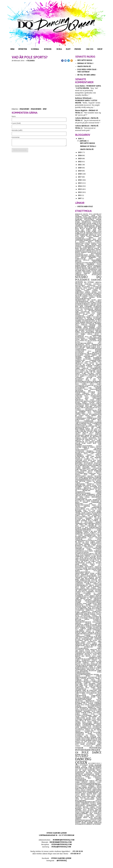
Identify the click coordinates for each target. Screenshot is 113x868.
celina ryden (96, 556)
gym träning (95, 388)
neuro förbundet (89, 495)
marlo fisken (89, 403)
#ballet (98, 769)
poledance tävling (94, 332)
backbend (98, 483)
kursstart (79, 346)
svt (94, 546)
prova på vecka (91, 640)
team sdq (90, 430)
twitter (98, 592)
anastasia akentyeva (92, 488)
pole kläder (89, 810)
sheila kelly (81, 790)
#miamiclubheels (83, 462)
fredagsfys (93, 227)
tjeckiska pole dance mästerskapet (88, 477)
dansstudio (80, 292)
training (98, 324)
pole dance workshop (88, 660)
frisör (91, 476)
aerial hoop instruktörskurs (88, 766)
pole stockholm (95, 727)
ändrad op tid (87, 598)
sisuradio (98, 773)
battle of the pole (84, 742)
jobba (99, 672)
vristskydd (88, 272)
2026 (80, 139)
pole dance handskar (93, 551)
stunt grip (84, 246)
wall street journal (86, 786)
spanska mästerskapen (88, 819)
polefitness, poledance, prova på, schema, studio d (88, 295)
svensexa (98, 685)
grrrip (99, 797)
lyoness (98, 573)
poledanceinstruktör (87, 698)
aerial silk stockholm (88, 708)
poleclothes (80, 426)
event (88, 650)
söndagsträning (82, 814)
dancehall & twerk (84, 318)
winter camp (89, 638)
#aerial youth (96, 804)
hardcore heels (95, 473)
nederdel (79, 808)
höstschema (81, 338)
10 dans (97, 593)
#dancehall (97, 612)
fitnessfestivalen (94, 629)
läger (91, 517)
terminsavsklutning (84, 239)
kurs (93, 301)
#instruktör (81, 313)
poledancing (82, 388)
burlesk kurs (96, 452)
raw (100, 418)
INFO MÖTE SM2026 (85, 60)
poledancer (89, 463)
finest (94, 564)
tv (87, 310)
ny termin (97, 364)
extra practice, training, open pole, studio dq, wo (88, 340)
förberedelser (83, 275)
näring (99, 226)
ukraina (90, 518)
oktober (98, 552)
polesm (79, 663)
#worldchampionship (93, 601)
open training (90, 684)
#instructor (94, 375)
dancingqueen (83, 696)
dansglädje (80, 688)
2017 (80, 177)
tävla (90, 546)
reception (93, 671)
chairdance (88, 719)
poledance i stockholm (92, 287)
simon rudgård (95, 442)
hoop (89, 345)
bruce (85, 537)
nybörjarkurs (82, 392)
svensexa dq (87, 404)
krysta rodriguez (94, 265)
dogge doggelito (88, 253)
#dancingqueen (81, 708)
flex (94, 719)
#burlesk (98, 309)
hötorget (92, 409)
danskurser (81, 631)
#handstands (81, 413)
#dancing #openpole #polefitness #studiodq (88, 285)
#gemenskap (80, 802)
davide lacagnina (84, 593)
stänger (92, 618)
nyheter (94, 650)
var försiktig (95, 814)
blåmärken (80, 456)
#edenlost (97, 214)
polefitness (91, 744)
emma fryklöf (94, 455)
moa (100, 221)
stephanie (79, 569)
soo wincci (92, 763)
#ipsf (94, 393)
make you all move (94, 395)
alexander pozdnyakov (84, 824)
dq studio (90, 282)
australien (91, 647)
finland (84, 431)
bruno (94, 238)
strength (98, 702)
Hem (12, 49)
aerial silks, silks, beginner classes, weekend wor (88, 486)
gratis (78, 324)
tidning (90, 418)
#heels (89, 449)
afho (89, 399)
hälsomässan (92, 693)
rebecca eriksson (89, 606)
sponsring (80, 533)
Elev (68, 49)
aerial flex (90, 714)
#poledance (86, 738)
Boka (59, 49)
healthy (84, 262)
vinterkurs (97, 548)
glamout (87, 496)
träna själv (97, 362)
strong (99, 546)
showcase (80, 701)
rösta (78, 575)
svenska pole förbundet (85, 592)
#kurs (99, 569)
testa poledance (82, 375)
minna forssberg (94, 605)
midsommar (80, 429)
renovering (97, 790)
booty (99, 316)
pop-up (87, 596)
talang (79, 467)
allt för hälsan (82, 329)
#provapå (89, 322)
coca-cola (98, 234)
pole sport (24, 109)
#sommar (98, 422)
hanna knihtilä (81, 613)
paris (99, 247)
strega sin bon (95, 781)
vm (88, 400)
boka (99, 376)
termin (79, 362)
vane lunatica (95, 425)
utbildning (80, 406)
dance (99, 738)
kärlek (78, 633)
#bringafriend (90, 226)
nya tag (98, 579)
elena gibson (91, 244)
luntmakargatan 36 (94, 354)
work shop (96, 300)
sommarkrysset (90, 247)
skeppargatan (81, 317)
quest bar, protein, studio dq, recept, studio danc (88, 481)
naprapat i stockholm (93, 555)
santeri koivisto (92, 251)
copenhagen (97, 424)
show (99, 697)
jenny (99, 671)
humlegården (81, 267)
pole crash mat (83, 588)
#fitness (98, 320)
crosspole (80, 310)
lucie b (80, 799)
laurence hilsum (86, 378)
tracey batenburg (94, 267)
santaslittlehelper (83, 581)
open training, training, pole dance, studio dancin (88, 711)
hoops (88, 308)
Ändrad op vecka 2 (85, 63)
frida (99, 535)
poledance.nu (81, 772)
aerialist (79, 644)
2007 (80, 198)
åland (99, 663)
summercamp (96, 345)
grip (100, 811)
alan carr (85, 234)
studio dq (88, 277)
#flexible (80, 389)
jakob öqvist (87, 237)
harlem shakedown (93, 273)
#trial (94, 588)
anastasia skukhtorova (92, 401)
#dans (94, 697)
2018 (80, 174)
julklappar (80, 567)
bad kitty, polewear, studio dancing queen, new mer (88, 305)
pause (86, 818)
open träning (81, 727)
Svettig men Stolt (85, 207)
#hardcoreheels (84, 450)
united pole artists (83, 221)
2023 (80, 159)
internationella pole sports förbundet (88, 802)
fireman (79, 485)
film (89, 380)
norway (78, 546)
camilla (83, 576)
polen (93, 496)
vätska (99, 807)
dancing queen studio (88, 297)
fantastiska (80, 243)
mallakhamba (85, 801)
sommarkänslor (82, 585)
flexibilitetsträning (84, 715)
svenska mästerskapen (86, 326)
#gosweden (80, 791)
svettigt (79, 568)
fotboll (98, 242)
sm (89, 300)
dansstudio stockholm (84, 293)
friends (88, 544)
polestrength (81, 354)
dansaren (91, 523)
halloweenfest (82, 517)
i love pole (96, 655)
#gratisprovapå (96, 389)
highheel (93, 438)
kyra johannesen (95, 466)
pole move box (90, 460)
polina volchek (95, 590)
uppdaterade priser (93, 799)
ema (100, 217)
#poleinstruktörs (94, 706)
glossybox (90, 541)
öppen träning (90, 328)
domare (90, 635)
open (100, 647)
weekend (98, 638)
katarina (79, 251)
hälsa (88, 646)
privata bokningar (93, 358)
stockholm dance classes (88, 550)
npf (96, 517)
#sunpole (92, 484)
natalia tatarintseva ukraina (88, 491)
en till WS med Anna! (86, 75)
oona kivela (96, 651)
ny (77, 542)
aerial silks (96, 721)
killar (78, 443)
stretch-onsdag (95, 686)
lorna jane (97, 431)
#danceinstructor (82, 634)
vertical (98, 567)
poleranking (84, 479)
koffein (79, 247)
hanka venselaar (94, 584)
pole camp (97, 337)
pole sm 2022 (88, 811)
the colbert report (88, 806)
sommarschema (95, 360)
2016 (80, 180)
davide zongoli (90, 533)
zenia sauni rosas (90, 604)
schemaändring (89, 725)
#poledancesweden (94, 349)
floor (88, 651)
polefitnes (97, 464)
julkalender (97, 275)
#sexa (85, 642)
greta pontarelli (94, 587)
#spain (78, 256)
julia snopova (96, 433)
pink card (91, 456)
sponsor (89, 626)
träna (92, 734)
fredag (80, 399)
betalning (97, 824)
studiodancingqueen (83, 299)
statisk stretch (82, 414)
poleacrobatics (86, 498)
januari (83, 141)
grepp (99, 341)
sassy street (96, 400)
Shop (100, 49)
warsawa (79, 604)
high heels (97, 346)
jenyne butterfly (92, 435)
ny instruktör (96, 437)
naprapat (98, 458)
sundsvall (91, 610)
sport (88, 416)
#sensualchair (82, 425)
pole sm (89, 337)
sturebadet (97, 630)
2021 (80, 165)
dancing (81, 706)
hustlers (98, 541)
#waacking (97, 412)
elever (99, 734)
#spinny (81, 602)
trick (99, 393)
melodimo (81, 815)
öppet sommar (91, 405)
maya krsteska (81, 248)
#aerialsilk (97, 233)
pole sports (36, 109)
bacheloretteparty (84, 505)
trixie (91, 234)
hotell (94, 803)
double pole (85, 804)
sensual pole (90, 663)
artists (99, 472)
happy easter (92, 271)
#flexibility (90, 330)
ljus (77, 525)
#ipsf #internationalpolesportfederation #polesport (88, 589)
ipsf (45, 109)
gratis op (93, 489)
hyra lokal (86, 497)
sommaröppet (96, 696)
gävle (79, 434)
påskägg (98, 523)
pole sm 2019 (96, 581)
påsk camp (97, 794)
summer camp (81, 690)
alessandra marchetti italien (88, 654)
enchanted (85, 437)
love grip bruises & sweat (88, 440)
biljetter (98, 463)
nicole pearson (87, 229)
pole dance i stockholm (86, 376)
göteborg (98, 406)
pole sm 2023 (81, 501)
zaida (99, 460)
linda (80, 635)
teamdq (79, 488)
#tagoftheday (83, 508)
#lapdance (89, 600)
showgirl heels (94, 770)
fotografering (81, 608)
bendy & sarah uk (94, 520)
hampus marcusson (89, 252)
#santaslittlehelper (83, 263)
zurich (84, 665)
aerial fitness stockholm (88, 725)
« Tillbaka (30, 61)
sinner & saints (89, 447)
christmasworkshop (84, 622)
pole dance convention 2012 (88, 441)
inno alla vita (92, 812)
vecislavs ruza (89, 534)
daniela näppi (94, 417)
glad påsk (98, 637)
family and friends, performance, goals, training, (88, 356)
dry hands (96, 427)
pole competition (93, 397)
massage (94, 583)
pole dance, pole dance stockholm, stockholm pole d (88, 385)
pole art (94, 342)
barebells (87, 612)
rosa (86, 685)
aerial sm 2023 (92, 429)
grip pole (79, 638)
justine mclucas (95, 525)
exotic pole (88, 214)
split (99, 583)
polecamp (79, 684)
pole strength (96, 308)
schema (78, 739)
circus (90, 537)
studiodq (79, 288)
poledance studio (83, 355)
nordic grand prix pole (85, 702)
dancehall (97, 322)
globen (99, 610)
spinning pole (86, 412)
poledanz (94, 625)
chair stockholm (88, 324)
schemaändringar (94, 338)
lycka (90, 548)
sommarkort (96, 502)
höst (87, 389)
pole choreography (93, 396)
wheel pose (83, 475)
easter (99, 484)
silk (78, 334)
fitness (99, 301)
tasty (99, 533)
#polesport (97, 689)
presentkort (96, 497)
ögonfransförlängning (92, 785)
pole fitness (89, 288)
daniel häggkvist (94, 713)
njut (91, 778)
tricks (95, 410)
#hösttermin (81, 627)
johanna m (79, 822)
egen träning (81, 322)
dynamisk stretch (89, 575)
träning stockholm (83, 321)
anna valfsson (81, 559)
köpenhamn (85, 560)
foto (80, 449)
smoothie (80, 816)
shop (91, 346)
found (92, 765)
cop (89, 798)
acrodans (79, 460)
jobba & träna (95, 667)
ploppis (99, 798)
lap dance (92, 562)
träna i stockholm (94, 317)
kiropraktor (90, 774)
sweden (79, 606)
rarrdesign (81, 773)
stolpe (99, 700)
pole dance (91, 752)
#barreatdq (97, 500)
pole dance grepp (93, 688)
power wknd (92, 223)
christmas (89, 439)
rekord (95, 822)
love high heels (82, 558)
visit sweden (95, 538)
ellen (93, 560)
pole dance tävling (88, 657)
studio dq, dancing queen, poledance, (88, 661)
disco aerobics (81, 587)
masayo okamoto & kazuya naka (88, 241)
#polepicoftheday (85, 552)
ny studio (80, 416)
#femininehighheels (83, 480)
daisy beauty (89, 577)
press (99, 681)
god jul (97, 380)
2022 (80, 162)
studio (99, 328)
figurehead (93, 269)
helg (99, 572)
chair (83, 744)
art (84, 230)
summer (92, 597)
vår (100, 375)
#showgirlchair (82, 255)
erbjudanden (97, 508)
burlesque (91, 669)
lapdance (98, 367)
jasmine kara (95, 791)
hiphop (99, 246)
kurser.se (79, 214)
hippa (87, 680)
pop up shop (81, 770)
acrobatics (81, 584)
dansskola (79, 681)
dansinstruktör (95, 527)
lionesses (87, 569)
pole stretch (82, 325)
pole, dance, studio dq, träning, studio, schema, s (88, 290)
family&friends (82, 677)
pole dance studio (93, 542)
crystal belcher (83, 543)
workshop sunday (82, 625)
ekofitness (90, 567)
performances (88, 639)
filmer (79, 468)
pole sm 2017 (88, 458)
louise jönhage (83, 393)
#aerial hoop (92, 710)
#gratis (99, 374)
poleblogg (84, 269)
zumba (84, 776)
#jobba (94, 243)
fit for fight (95, 510)
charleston (97, 272)
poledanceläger (83, 566)
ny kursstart (92, 690)
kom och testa (81, 692)
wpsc (99, 489)
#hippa (99, 378)
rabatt (78, 656)
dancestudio (81, 420)
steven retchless (88, 679)
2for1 (78, 215)
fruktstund (97, 262)
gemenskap (80, 654)
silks (78, 309)
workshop (97, 307)
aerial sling (81, 374)
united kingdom (88, 633)
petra (99, 297)
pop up (94, 480)
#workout (80, 774)
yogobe (90, 431)
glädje (85, 546)
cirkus (99, 372)
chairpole (93, 642)
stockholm (92, 743)
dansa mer (92, 230)
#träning (98, 704)
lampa (93, 807)
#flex (77, 609)
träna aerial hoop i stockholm (88, 335)
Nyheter (23, 49)
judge (90, 424)
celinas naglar (82, 433)
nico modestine (95, 479)
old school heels (82, 769)
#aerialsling (82, 360)
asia (93, 509)
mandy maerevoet (90, 787)
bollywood (80, 379)
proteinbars (90, 579)
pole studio (92, 692)
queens (92, 769)
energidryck (81, 806)
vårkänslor (81, 548)
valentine (98, 387)
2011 (80, 195)
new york (97, 443)
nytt (83, 626)
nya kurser (95, 391)
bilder (87, 791)
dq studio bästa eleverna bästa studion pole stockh (88, 736)
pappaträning (96, 260)
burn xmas (82, 271)
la (87, 370)
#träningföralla (82, 597)
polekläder (82, 778)
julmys (79, 403)
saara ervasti (82, 782)
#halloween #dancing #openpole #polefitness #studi (88, 366)
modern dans (87, 768)
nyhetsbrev (90, 422)
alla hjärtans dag (91, 659)
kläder (99, 661)
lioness (88, 459)
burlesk (98, 330)
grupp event (90, 573)
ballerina (80, 544)
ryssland (90, 406)
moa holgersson (95, 608)
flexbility (97, 621)
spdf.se (89, 362)
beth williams (95, 818)
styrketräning (85, 350)
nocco (92, 472)
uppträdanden (81, 381)
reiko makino (88, 823)
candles (80, 273)
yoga (100, 392)
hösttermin (97, 626)
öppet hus (84, 525)
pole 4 (95, 820)
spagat (99, 606)
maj (95, 239)
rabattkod (88, 468)
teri (100, 504)
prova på (94, 739)
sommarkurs (97, 335)
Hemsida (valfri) (17, 130)
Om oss (90, 49)
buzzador (93, 235)
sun (82, 408)
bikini (85, 568)
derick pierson (95, 596)
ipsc (100, 383)
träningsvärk (92, 806)
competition (81, 718)
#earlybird (88, 218)
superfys (79, 600)
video (99, 701)
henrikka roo (95, 258)
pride (95, 505)
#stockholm (80, 308)
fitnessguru (94, 383)
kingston (98, 823)
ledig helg (97, 789)
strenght (88, 410)
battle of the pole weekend (87, 664)
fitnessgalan (82, 259)
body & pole (96, 321)
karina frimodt (81, 265)
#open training (86, 740)
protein (90, 773)
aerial (88, 292)
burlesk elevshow (93, 506)
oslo (100, 566)
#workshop (97, 726)
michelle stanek (90, 681)
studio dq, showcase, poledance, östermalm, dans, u (88, 617)
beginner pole (82, 704)
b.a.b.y (79, 612)
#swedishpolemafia (94, 602)
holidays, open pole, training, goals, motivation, (88, 216)
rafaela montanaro (94, 381)
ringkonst (82, 504)
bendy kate (81, 332)
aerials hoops (82, 438)
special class (95, 782)
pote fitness (94, 521)
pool (100, 517)
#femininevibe (96, 368)
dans (88, 739)
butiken (79, 527)
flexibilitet (91, 731)
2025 (80, 152)
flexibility (80, 735)
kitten (79, 639)
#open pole (88, 729)
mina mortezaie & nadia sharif (88, 502)
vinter (94, 569)
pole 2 (99, 763)
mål (100, 531)
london (92, 316)
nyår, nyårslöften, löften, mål (88, 580)
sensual (93, 614)
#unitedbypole (96, 543)
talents (98, 577)
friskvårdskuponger (86, 530)
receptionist (84, 621)
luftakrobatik (84, 689)
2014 (80, 186)
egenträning (90, 320)
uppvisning (94, 717)
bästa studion (88, 747)
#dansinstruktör (86, 672)
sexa (90, 370)
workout (80, 397)
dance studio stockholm (88, 745)
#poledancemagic (86, 648)
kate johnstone (82, 235)
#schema (85, 618)
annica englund (86, 609)
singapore (98, 598)
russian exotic (96, 558)
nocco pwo (86, 795)
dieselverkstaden (89, 797)
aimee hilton (87, 794)
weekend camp (95, 709)
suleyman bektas (84, 594)
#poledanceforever (86, 572)
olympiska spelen (83, 583)
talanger (98, 449)
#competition (80, 554)
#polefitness (80, 370)
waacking (92, 815)
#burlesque (80, 573)
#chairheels (97, 516)
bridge (85, 258)
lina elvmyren (81, 424)
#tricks (88, 243)
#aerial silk (80, 333)
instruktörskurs (95, 310)
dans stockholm (83, 312)
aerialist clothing (94, 529)
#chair (91, 704)
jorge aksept (95, 259)
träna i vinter (86, 630)
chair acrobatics (93, 777)
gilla (78, 795)
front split (97, 218)
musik (86, 564)
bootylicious (96, 312)
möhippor (92, 329)
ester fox (79, 218)
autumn (98, 547)
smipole (95, 221)
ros (84, 251)
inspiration (91, 701)
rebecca (82, 542)
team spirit (87, 443)
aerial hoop (97, 740)
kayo (86, 434)
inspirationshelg (83, 427)
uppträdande (88, 723)
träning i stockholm (88, 237)
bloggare (80, 518)
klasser (94, 341)
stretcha (80, 396)
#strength (80, 596)
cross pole (96, 680)
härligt (98, 633)
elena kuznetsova (84, 222)
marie (78, 668)
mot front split (82, 227)
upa (96, 554)
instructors (97, 353)
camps (99, 684)
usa (100, 385)
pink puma (80, 685)
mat (100, 820)
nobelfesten (96, 263)
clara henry (92, 231)
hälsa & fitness (94, 631)
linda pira (88, 822)
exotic (99, 243)
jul (84, 362)
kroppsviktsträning (86, 493)
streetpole (80, 551)
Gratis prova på (84, 66)
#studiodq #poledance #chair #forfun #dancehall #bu (88, 303)
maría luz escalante (88, 571)
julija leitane (86, 452)
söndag (79, 697)
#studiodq (95, 748)
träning (94, 738)
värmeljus (79, 534)
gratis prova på (81, 710)
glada (99, 223)
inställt (86, 644)
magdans (87, 467)
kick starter (92, 776)
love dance (92, 420)
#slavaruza (97, 768)
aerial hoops (83, 314)
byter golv (96, 467)
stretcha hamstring (88, 256)
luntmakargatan (83, 301)
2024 (80, 155)
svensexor (79, 659)
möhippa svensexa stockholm (88, 683)
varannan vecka (94, 264)
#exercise (80, 459)
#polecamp (79, 401)
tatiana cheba (81, 225)
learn (83, 812)
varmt (94, 462)
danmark (94, 644)
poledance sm (82, 686)
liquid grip (80, 579)
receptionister (92, 426)
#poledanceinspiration (84, 675)
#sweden (79, 652)
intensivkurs (90, 333)
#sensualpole (81, 395)
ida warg (98, 652)
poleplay (98, 518)
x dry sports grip (94, 772)
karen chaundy (82, 521)
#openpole (97, 293)
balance (92, 374)
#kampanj (98, 765)
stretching (81, 264)
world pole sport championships (88, 705)
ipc (79, 491)
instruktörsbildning (86, 700)
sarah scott (96, 544)
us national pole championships (88, 792)
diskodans (89, 514)
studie (89, 790)
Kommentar (16, 137)
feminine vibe (88, 445)
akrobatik (97, 723)
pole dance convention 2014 (88, 526)
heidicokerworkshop (84, 820)
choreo (99, 250)
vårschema (84, 671)
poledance (83, 280)
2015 (80, 183)
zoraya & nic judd (90, 531)
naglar (94, 646)
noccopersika (96, 254)
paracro (80, 623)
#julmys (98, 635)
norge (96, 418)
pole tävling (81, 347)
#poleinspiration (84, 387)
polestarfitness (82, 473)
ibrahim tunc (95, 325)
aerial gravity (95, 255)
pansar (78, 768)
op (76, 295)
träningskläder (95, 658)
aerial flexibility (93, 619)
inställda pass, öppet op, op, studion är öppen (88, 364)
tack (100, 426)
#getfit (99, 447)
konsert (79, 268)
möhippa (98, 333)
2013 (80, 189)
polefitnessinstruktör (86, 343)
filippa (87, 408)
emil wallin (81, 798)
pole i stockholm (82, 383)
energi (95, 416)
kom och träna (94, 313)
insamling (89, 491)
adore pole (92, 718)
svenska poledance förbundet (88, 359)
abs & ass (92, 379)
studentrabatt (81, 418)
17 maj (86, 527)
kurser (79, 725)
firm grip (96, 475)
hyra (85, 523)
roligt (78, 408)
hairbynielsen (91, 535)
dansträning (81, 484)
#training (89, 307)
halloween (97, 622)
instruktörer (81, 300)
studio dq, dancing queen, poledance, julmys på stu (88, 372)
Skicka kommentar (20, 150)
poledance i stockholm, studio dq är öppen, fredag (88, 730)
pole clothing (95, 413)
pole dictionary (82, 765)
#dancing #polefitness (86, 219)
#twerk (89, 627)
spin (94, 504)
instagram (82, 391)
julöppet (79, 537)
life (100, 238)
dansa (79, 714)
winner (78, 234)
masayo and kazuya (89, 268)
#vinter (83, 430)
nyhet (91, 676)
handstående (92, 576)
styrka (79, 722)
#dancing (87, 697)
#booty (89, 656)
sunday (99, 676)
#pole (84, 739)
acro (77, 303)
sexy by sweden (86, 233)
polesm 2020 (81, 520)
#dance (80, 295)
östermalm (89, 309)
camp (99, 714)
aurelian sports (95, 634)
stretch (85, 717)
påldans (89, 500)
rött (100, 812)
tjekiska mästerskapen (88, 779)
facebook (89, 654)
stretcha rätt (92, 808)
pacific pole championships (88, 537)
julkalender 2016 (83, 509)
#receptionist (81, 476)
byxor (99, 787)
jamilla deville (83, 260)
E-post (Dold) (16, 123)
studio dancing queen (83, 759)
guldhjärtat (81, 563)
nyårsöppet (91, 250)
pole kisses (88, 464)
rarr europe (80, 789)
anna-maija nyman (82, 614)
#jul (84, 656)
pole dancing (95, 351)
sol (77, 630)
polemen (93, 392)
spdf (94, 566)
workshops (80, 337)
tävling (79, 287)
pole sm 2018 (97, 613)
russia (88, 556)
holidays (89, 789)
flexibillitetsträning (86, 446)
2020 (80, 168)
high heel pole (88, 694)
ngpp (90, 613)
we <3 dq (97, 459)
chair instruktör (82, 466)
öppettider (90, 547)
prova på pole (85, 721)
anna (99, 405)
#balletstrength (95, 568)
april (93, 798)
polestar (80, 547)
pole (100, 285)
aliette (98, 801)
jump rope (92, 246)
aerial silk (97, 292)
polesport (79, 729)
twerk (91, 685)
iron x (86, 346)
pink (100, 690)
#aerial (93, 297)
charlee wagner (93, 623)
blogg (81, 342)
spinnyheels (80, 556)
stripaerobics (81, 637)
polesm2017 (90, 554)
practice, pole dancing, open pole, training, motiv (88, 470)
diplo (99, 815)
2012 (80, 192)
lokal (99, 562)
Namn (14, 116)
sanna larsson (83, 368)
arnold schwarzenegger (88, 780)
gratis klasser (95, 585)
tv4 (85, 808)
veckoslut (80, 244)
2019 (80, 171)
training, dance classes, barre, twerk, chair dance (88, 512)
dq (82, 309)
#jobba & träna (81, 529)
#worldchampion (82, 489)
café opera (87, 652)
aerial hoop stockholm (88, 615)
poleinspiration (95, 414)
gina (84, 485)
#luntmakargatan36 (83, 673)
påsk (100, 698)
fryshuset (98, 594)
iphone (99, 219)
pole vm (87, 516)
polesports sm (84, 353)
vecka (78, 812)
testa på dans (92, 559)
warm (86, 240)
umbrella (92, 708)
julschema (79, 464)
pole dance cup (94, 643)
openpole (90, 637)
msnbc (96, 811)
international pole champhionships (88, 666)
